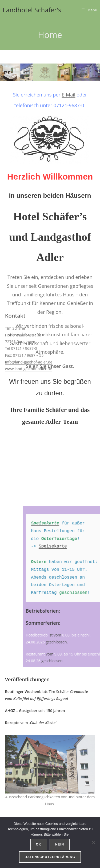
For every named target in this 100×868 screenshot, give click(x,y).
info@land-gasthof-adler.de (29, 89)
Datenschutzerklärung (50, 857)
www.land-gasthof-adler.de (29, 96)
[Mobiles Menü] (89, 10)
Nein (60, 844)
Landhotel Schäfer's (32, 10)
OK (39, 844)
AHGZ (10, 711)
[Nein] (93, 843)
